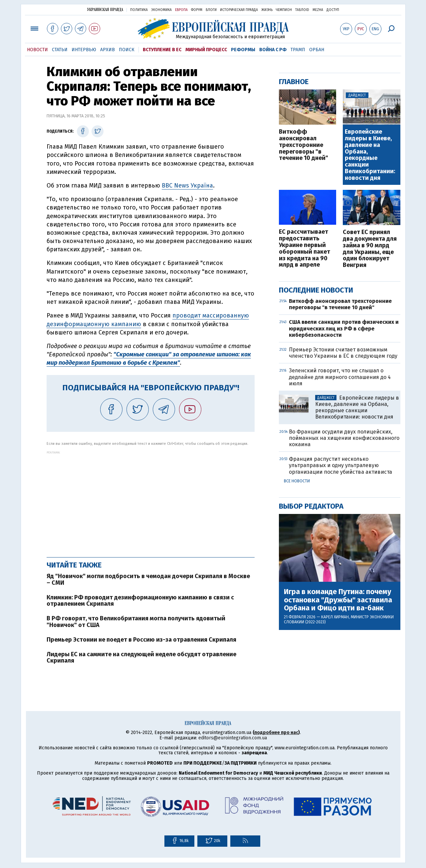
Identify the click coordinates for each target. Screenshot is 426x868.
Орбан (317, 50)
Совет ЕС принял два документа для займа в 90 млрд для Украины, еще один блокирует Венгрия (370, 249)
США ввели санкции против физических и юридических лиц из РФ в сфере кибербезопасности (344, 328)
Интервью (84, 50)
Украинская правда (105, 9)
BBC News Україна (187, 186)
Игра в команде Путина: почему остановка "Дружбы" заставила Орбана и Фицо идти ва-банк (338, 600)
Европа (181, 10)
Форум (197, 10)
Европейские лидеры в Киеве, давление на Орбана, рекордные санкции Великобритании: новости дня (370, 155)
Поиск (127, 50)
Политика (139, 10)
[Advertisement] (151, 501)
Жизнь (267, 10)
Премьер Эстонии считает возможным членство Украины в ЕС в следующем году (343, 353)
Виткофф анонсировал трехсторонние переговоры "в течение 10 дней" (304, 145)
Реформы (243, 50)
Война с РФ (273, 50)
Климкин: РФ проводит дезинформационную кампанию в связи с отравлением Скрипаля (140, 601)
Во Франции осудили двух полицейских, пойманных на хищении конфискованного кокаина (344, 438)
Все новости (297, 481)
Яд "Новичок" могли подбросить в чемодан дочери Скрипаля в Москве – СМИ (148, 579)
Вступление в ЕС (162, 50)
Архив (107, 50)
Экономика (161, 10)
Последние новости (316, 290)
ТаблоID (302, 10)
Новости (37, 50)
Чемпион (284, 10)
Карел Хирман (335, 617)
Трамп (298, 50)
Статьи (60, 50)
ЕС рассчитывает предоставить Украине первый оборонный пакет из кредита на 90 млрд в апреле (305, 248)
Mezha (318, 10)
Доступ (333, 10)
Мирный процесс (206, 50)
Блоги (211, 10)
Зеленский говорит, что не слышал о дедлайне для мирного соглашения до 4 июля (340, 377)
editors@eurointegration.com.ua (233, 738)
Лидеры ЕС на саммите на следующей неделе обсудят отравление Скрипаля (141, 658)
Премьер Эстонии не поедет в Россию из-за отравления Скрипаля (141, 640)
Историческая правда (239, 10)
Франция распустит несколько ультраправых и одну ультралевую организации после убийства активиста (340, 465)
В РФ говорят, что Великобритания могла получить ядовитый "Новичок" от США (136, 622)
